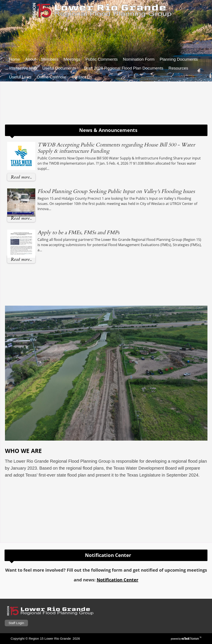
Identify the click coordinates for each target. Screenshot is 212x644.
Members (50, 59)
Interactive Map (23, 68)
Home (15, 59)
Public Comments (102, 59)
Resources (180, 68)
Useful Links (20, 77)
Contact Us (82, 77)
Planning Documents (179, 59)
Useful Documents (60, 68)
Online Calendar (51, 77)
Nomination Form (139, 59)
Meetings (72, 59)
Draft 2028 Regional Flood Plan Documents (124, 68)
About (31, 59)
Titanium (191, 638)
